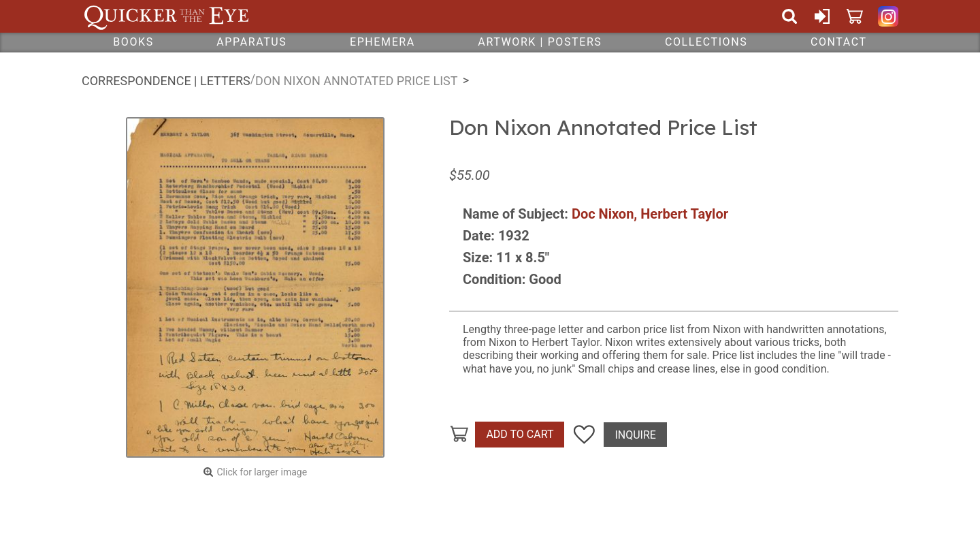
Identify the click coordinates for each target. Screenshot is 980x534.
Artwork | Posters (540, 42)
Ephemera (382, 42)
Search (789, 16)
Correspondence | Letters (166, 81)
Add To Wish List (584, 435)
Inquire (635, 435)
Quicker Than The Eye (166, 16)
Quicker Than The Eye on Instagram (888, 16)
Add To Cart (520, 434)
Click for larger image (262, 472)
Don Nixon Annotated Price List (356, 81)
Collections (706, 42)
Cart (855, 16)
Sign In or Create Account (822, 16)
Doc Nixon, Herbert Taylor (650, 214)
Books (133, 42)
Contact (839, 42)
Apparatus (251, 42)
